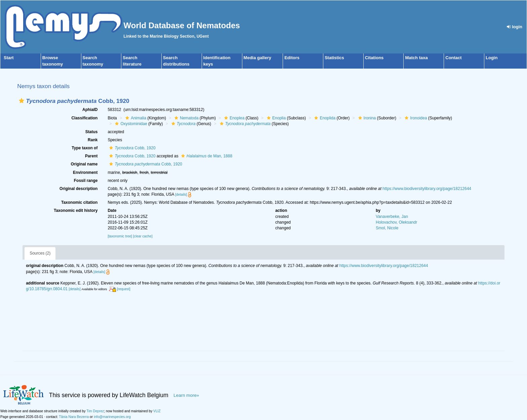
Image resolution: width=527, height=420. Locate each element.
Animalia (135, 118)
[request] (124, 289)
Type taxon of (85, 148)
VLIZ (157, 411)
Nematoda (186, 118)
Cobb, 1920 (131, 148)
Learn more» (186, 395)
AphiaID (90, 110)
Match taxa (416, 58)
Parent (91, 156)
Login (492, 58)
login (515, 27)
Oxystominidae (130, 124)
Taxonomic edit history (76, 211)
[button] (22, 101)
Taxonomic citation (79, 202)
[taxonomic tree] (120, 236)
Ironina (366, 118)
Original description (78, 189)
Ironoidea (415, 118)
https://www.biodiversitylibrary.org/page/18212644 (427, 189)
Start (9, 58)
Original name (84, 164)
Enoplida (324, 118)
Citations (374, 58)
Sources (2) (40, 253)
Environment (85, 173)
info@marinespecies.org (112, 417)
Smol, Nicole (387, 228)
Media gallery (257, 58)
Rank (93, 140)
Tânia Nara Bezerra (74, 417)
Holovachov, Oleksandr (396, 222)
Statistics (334, 58)
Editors (292, 58)
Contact (453, 58)
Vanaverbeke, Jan (392, 217)
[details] (181, 195)
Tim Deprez (95, 411)
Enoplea (233, 118)
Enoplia (275, 118)
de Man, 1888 (206, 156)
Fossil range (86, 181)
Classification (84, 118)
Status (92, 132)
